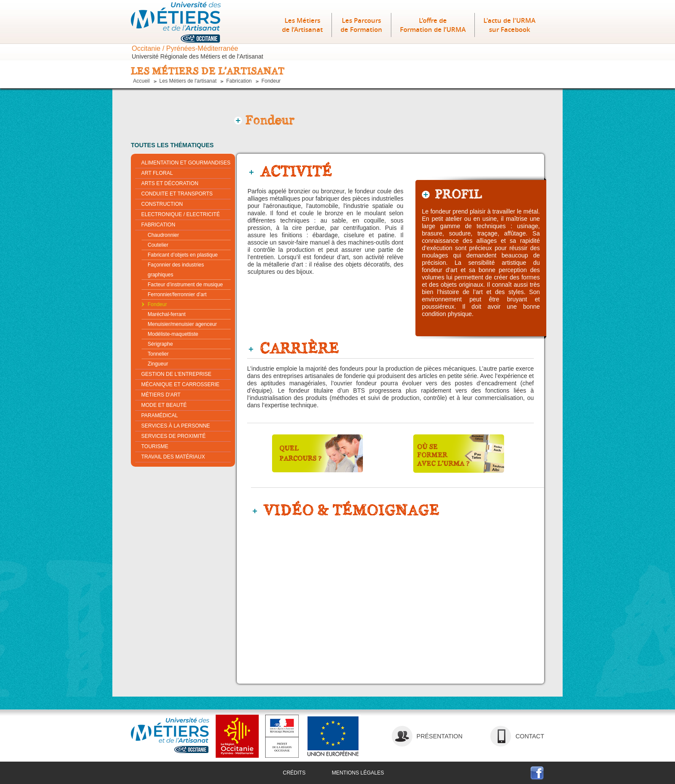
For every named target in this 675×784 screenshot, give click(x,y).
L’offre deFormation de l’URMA (433, 25)
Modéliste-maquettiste (173, 334)
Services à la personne (176, 426)
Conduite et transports (177, 194)
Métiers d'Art (161, 395)
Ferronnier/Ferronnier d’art (177, 294)
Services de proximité (173, 436)
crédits (294, 773)
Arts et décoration (170, 183)
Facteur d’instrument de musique (185, 285)
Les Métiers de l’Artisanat (302, 25)
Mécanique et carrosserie (180, 384)
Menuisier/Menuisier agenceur (182, 324)
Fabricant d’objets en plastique (183, 255)
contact (530, 736)
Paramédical (159, 415)
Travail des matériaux (173, 457)
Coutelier (158, 245)
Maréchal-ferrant (167, 314)
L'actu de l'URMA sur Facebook (509, 25)
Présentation (440, 736)
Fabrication (239, 81)
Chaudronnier (163, 235)
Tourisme (155, 446)
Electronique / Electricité (181, 214)
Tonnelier (158, 354)
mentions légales (358, 773)
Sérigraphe (160, 344)
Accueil (141, 81)
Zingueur (158, 364)
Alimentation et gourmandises (186, 163)
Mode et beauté (164, 405)
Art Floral (157, 173)
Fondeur (271, 81)
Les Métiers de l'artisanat (188, 81)
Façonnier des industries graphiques (176, 270)
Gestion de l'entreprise (176, 374)
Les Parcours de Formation (361, 25)
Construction (162, 204)
